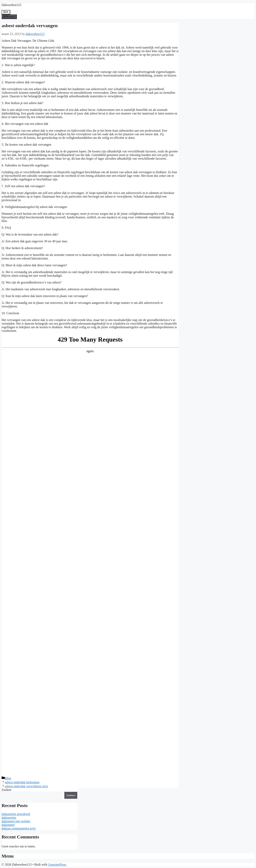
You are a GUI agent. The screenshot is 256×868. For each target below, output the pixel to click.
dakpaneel (8, 825)
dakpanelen (9, 818)
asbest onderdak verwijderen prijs (26, 786)
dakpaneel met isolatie (16, 821)
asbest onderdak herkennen (22, 782)
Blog (8, 778)
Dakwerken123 (11, 5)
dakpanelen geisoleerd (16, 814)
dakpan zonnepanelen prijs (19, 828)
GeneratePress (57, 865)
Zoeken (6, 790)
